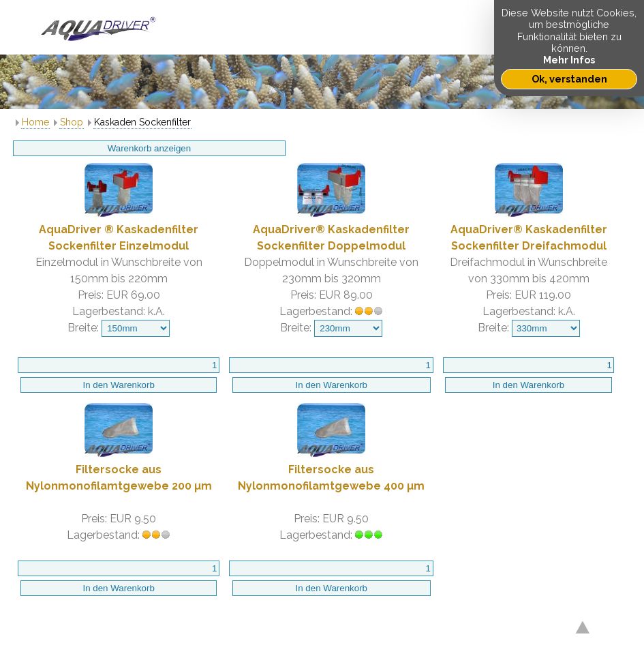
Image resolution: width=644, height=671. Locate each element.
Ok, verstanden (569, 79)
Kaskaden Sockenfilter (142, 122)
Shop (72, 122)
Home (35, 122)
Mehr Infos (569, 60)
